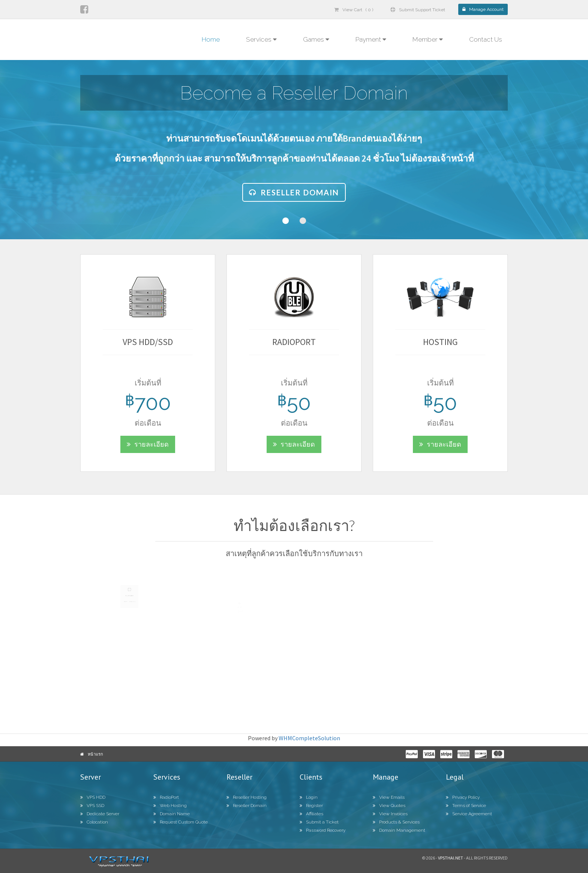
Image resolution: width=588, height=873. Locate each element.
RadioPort (166, 797)
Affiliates (311, 814)
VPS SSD (92, 805)
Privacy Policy (463, 797)
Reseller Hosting (247, 797)
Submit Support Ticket (418, 10)
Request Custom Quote (181, 822)
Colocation (94, 822)
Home (211, 39)
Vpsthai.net (451, 858)
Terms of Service (466, 805)
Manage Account (483, 9)
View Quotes (389, 805)
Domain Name (172, 814)
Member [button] (428, 39)
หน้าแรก (95, 754)
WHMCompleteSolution (309, 738)
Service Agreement (469, 814)
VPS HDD (93, 797)
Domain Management (399, 830)
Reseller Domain (294, 192)
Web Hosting (170, 805)
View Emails (389, 797)
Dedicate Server (100, 814)
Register (311, 805)
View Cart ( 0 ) (354, 10)
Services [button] (261, 39)
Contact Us (486, 39)
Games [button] (316, 39)
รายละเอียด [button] (141, 444)
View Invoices (390, 814)
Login (309, 797)
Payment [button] (371, 39)
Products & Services (396, 822)
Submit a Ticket (319, 822)
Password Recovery (322, 830)
